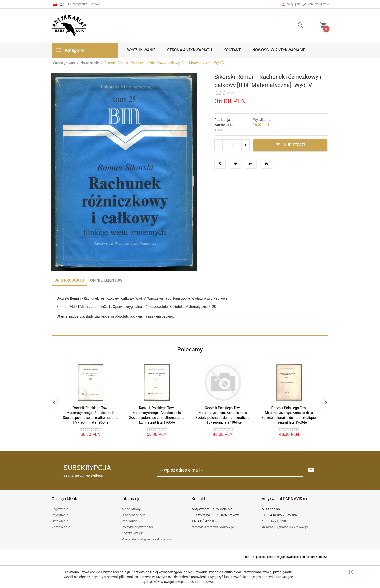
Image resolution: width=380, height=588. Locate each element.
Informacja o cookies (258, 557)
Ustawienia (60, 521)
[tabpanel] (190, 310)
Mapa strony (131, 509)
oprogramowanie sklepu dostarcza (296, 557)
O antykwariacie (134, 515)
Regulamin (130, 521)
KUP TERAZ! (290, 145)
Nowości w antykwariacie (279, 50)
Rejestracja (60, 515)
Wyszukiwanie (141, 50)
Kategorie (70, 50)
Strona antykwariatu (190, 50)
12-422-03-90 (274, 521)
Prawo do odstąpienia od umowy (146, 539)
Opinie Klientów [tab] (106, 280)
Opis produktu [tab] (69, 280)
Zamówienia (61, 527)
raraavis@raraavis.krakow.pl (213, 527)
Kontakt (232, 50)
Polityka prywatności (137, 527)
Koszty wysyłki (133, 533)
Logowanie (60, 509)
